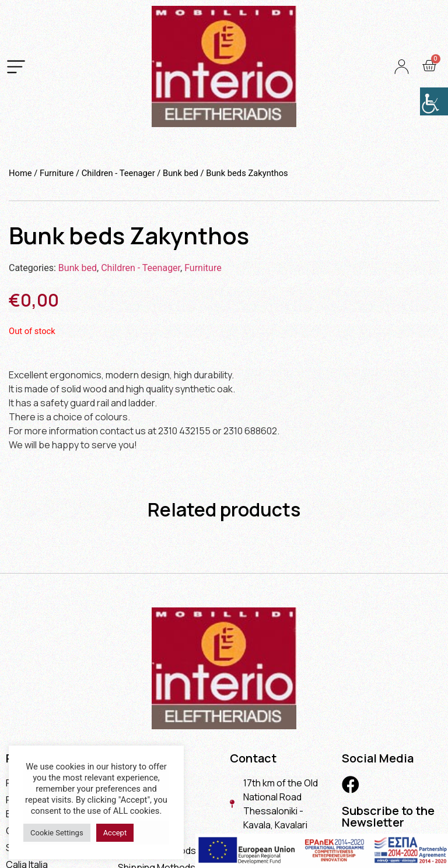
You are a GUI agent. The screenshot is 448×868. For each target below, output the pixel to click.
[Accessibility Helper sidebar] (434, 101)
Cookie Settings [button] (57, 833)
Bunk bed (181, 173)
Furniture (57, 173)
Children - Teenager (118, 173)
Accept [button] (115, 833)
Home (20, 173)
